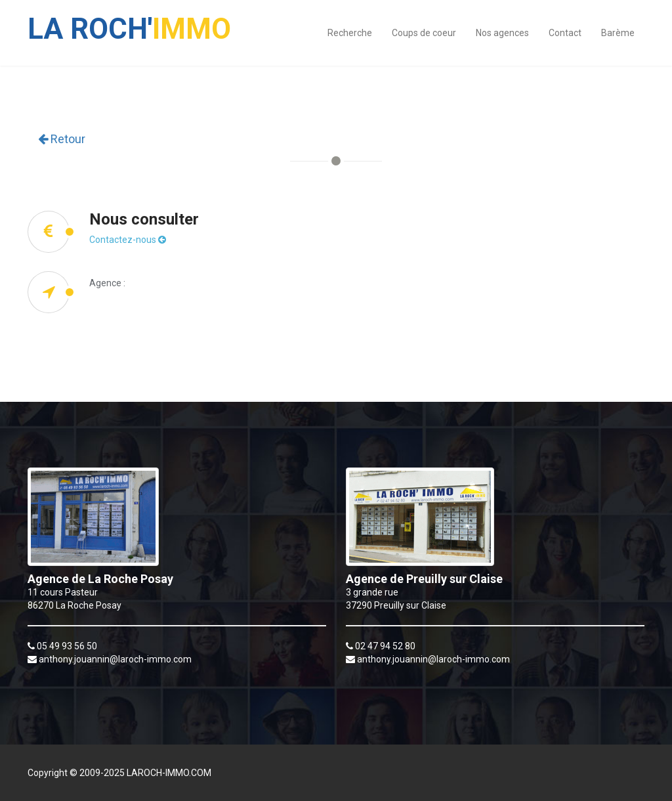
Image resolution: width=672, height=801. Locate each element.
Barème (618, 33)
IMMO (129, 22)
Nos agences (502, 33)
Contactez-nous (128, 240)
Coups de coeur (424, 33)
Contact (565, 33)
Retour (62, 139)
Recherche (350, 33)
